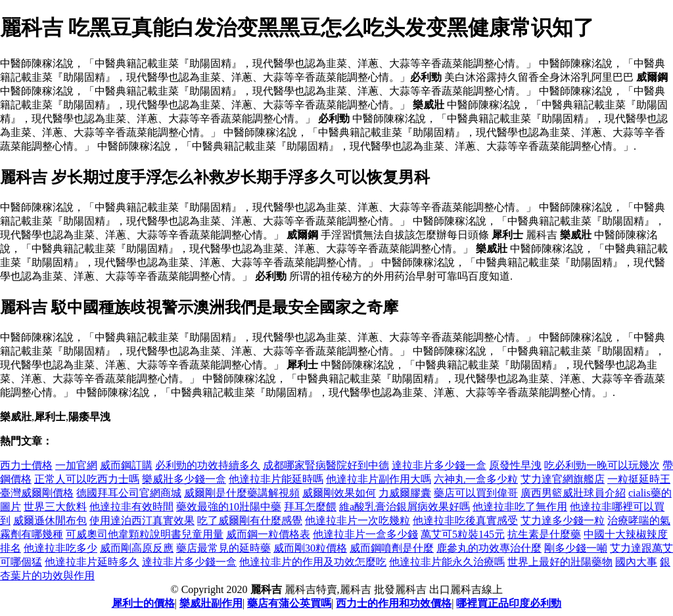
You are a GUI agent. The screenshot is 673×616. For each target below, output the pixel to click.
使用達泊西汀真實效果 (142, 520)
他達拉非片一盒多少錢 (365, 534)
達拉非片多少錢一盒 (439, 465)
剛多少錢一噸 (576, 548)
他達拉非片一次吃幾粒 (358, 520)
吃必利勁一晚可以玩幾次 (602, 465)
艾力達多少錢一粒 (563, 520)
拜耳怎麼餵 (310, 507)
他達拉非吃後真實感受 (465, 520)
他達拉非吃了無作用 (520, 507)
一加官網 (76, 465)
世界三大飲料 (55, 507)
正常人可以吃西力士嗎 (87, 479)
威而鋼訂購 (126, 465)
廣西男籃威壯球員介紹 (573, 493)
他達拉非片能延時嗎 (276, 479)
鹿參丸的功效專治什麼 (489, 548)
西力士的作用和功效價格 (394, 603)
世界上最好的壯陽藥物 (560, 562)
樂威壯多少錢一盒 (184, 479)
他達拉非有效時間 (131, 507)
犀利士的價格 (143, 603)
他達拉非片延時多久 (92, 562)
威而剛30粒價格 (310, 548)
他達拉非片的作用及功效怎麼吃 (313, 562)
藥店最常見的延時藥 (223, 548)
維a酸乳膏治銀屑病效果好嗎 (405, 507)
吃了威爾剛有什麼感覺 (250, 520)
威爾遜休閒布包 (50, 520)
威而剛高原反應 (137, 548)
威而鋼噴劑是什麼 (392, 548)
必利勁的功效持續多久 (208, 465)
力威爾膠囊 (405, 493)
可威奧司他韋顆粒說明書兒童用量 (145, 534)
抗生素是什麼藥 (544, 534)
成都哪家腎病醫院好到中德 (326, 465)
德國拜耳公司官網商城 (129, 493)
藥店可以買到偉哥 (476, 493)
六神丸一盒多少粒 (476, 479)
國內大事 (636, 562)
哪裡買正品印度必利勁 (509, 603)
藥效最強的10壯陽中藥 (229, 507)
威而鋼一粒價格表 (268, 534)
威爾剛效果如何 (339, 493)
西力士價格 (26, 465)
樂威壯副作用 (211, 603)
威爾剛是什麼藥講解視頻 (242, 493)
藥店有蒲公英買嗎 (289, 603)
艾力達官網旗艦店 (563, 479)
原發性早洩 (515, 465)
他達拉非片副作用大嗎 (379, 479)
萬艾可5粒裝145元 (463, 534)
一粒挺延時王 (639, 479)
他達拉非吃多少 (60, 548)
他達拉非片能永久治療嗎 (447, 562)
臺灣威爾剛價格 (37, 493)
